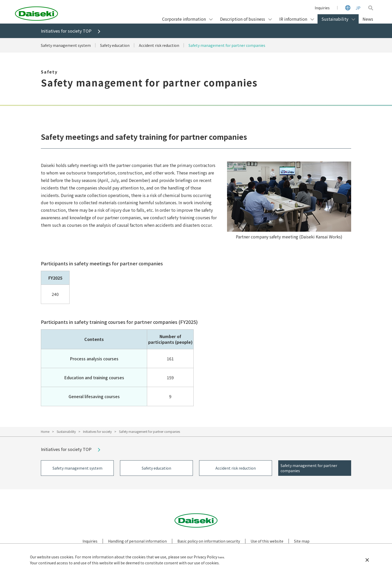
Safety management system (67, 46)
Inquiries (322, 8)
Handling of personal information (137, 543)
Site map (302, 543)
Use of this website (267, 543)
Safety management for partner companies (241, 46)
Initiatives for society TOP (68, 31)
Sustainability (66, 432)
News (368, 19)
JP (358, 8)
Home (45, 432)
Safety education (120, 46)
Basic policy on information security (209, 543)
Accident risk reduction (168, 46)
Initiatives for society (97, 432)
